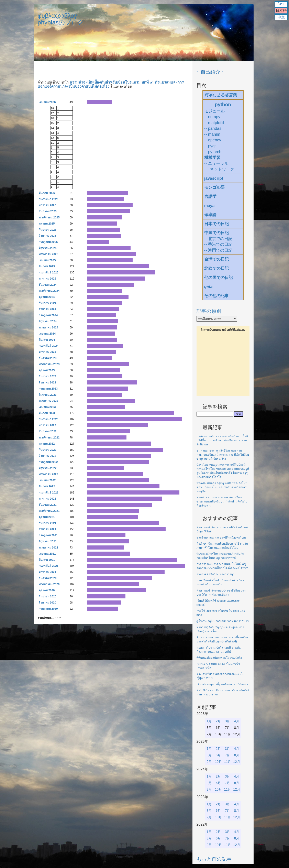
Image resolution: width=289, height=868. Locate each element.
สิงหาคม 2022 (47, 456)
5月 (209, 755)
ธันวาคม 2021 (48, 505)
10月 (218, 762)
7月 (228, 755)
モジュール (214, 111)
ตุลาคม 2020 (47, 590)
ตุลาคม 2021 (47, 517)
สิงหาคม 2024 (47, 309)
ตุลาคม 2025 (47, 224)
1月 (209, 721)
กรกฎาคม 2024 (48, 315)
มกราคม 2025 (47, 279)
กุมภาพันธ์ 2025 (49, 272)
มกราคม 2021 (47, 572)
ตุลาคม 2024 (47, 297)
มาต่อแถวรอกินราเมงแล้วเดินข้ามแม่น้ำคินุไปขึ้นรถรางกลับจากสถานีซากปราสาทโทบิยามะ (222, 440)
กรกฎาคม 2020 (48, 609)
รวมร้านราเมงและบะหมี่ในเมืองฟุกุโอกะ (221, 538)
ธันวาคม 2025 (48, 211)
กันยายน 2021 (48, 523)
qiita (208, 286)
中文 (281, 17)
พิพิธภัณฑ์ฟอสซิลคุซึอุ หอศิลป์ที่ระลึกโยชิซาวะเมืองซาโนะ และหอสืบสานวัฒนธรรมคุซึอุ (222, 487)
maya (209, 206)
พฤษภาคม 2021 (48, 547)
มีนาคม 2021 (47, 560)
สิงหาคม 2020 (47, 603)
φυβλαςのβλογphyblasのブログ (61, 19)
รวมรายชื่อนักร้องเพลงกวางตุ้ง (215, 574)
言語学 (210, 196)
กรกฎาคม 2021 (48, 535)
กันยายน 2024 (48, 303)
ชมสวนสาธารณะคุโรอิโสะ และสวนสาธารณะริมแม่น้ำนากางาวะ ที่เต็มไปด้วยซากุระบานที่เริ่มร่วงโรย (223, 455)
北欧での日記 (216, 268)
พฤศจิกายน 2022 (49, 437)
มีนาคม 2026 (47, 193)
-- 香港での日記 (218, 244)
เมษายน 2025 (47, 260)
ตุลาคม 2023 (47, 370)
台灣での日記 (216, 259)
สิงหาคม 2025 (47, 236)
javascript (214, 178)
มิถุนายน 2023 (48, 395)
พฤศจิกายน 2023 (49, 364)
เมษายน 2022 (47, 480)
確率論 (210, 215)
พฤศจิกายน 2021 (49, 511)
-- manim (212, 134)
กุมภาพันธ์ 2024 (49, 346)
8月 (237, 755)
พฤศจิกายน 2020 (49, 584)
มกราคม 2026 (47, 205)
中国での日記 (216, 233)
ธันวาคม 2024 (48, 285)
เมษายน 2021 (47, 554)
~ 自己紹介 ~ (210, 72)
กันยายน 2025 (48, 230)
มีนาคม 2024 (47, 340)
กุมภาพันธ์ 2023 (49, 419)
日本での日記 (216, 224)
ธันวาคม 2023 (48, 358)
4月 (237, 721)
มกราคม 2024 (47, 352)
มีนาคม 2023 (47, 413)
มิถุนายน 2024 (48, 321)
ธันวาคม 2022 (48, 431)
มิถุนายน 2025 (48, 248)
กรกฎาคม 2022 (48, 462)
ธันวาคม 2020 (48, 578)
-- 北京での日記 (218, 239)
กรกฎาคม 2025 (48, 242)
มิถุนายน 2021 (48, 541)
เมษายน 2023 (47, 407)
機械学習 (212, 158)
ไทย (281, 4)
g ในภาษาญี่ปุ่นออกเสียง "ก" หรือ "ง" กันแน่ (223, 621)
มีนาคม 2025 (47, 266)
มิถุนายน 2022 (48, 468)
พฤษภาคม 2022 (48, 474)
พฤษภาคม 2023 (48, 401)
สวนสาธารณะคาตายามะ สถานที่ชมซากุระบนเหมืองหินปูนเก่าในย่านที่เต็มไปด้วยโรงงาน (222, 501)
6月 (218, 755)
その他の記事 (216, 296)
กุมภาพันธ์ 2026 (49, 199)
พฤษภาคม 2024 (48, 327)
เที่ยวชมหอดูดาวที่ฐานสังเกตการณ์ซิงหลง (222, 684)
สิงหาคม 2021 (47, 529)
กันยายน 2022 (48, 450)
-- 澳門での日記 (218, 250)
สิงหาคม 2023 (47, 382)
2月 (218, 721)
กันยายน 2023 (48, 376)
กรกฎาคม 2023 (48, 389)
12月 (237, 762)
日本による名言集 (221, 95)
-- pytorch (213, 152)
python (223, 104)
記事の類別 (209, 311)
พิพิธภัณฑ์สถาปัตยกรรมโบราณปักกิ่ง (219, 658)
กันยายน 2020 (48, 596)
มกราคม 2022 (47, 499)
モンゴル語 (214, 187)
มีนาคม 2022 (47, 486)
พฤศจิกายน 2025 (49, 217)
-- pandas (213, 128)
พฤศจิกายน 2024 (49, 291)
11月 (227, 762)
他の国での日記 (219, 278)
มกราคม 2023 (47, 425)
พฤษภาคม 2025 (48, 254)
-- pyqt (210, 146)
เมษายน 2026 (47, 102)
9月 (209, 762)
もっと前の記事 (214, 859)
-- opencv (213, 140)
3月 (228, 721)
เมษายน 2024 (47, 334)
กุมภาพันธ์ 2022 (49, 492)
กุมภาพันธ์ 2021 (49, 566)
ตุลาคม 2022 (47, 444)
